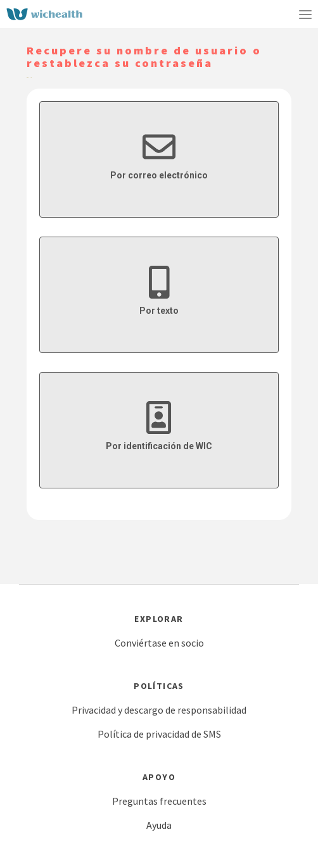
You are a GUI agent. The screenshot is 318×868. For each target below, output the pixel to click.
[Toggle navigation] (305, 14)
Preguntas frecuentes (159, 801)
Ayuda (159, 825)
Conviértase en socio (159, 643)
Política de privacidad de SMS (159, 734)
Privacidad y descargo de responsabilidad (159, 710)
